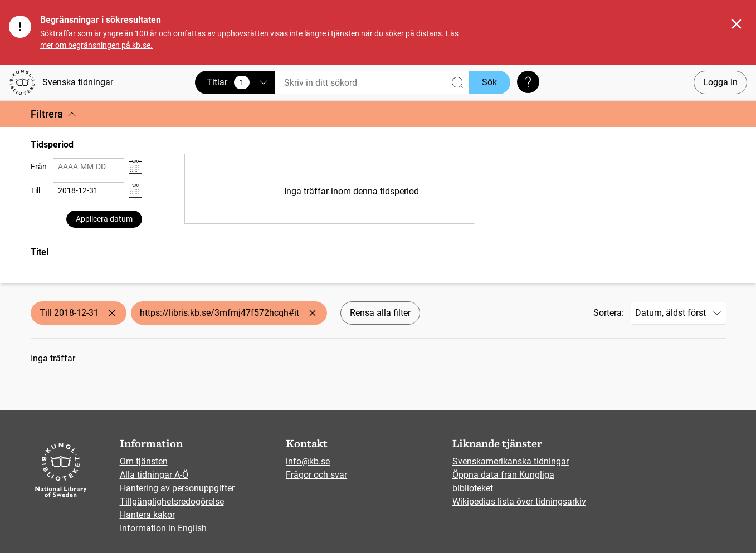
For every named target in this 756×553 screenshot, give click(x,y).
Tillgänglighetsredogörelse (172, 501)
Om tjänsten (144, 461)
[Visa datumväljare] (135, 167)
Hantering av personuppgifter (177, 488)
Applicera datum (104, 219)
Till (35, 190)
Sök (489, 82)
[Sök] (372, 83)
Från (39, 167)
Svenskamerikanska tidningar (511, 461)
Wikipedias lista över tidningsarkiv (519, 501)
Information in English (163, 528)
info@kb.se (308, 461)
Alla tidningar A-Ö (154, 475)
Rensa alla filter (380, 313)
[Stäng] (737, 24)
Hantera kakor (147, 515)
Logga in (720, 82)
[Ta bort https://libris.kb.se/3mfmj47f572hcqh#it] (313, 313)
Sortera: (609, 313)
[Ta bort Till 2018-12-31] (112, 313)
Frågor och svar (316, 475)
